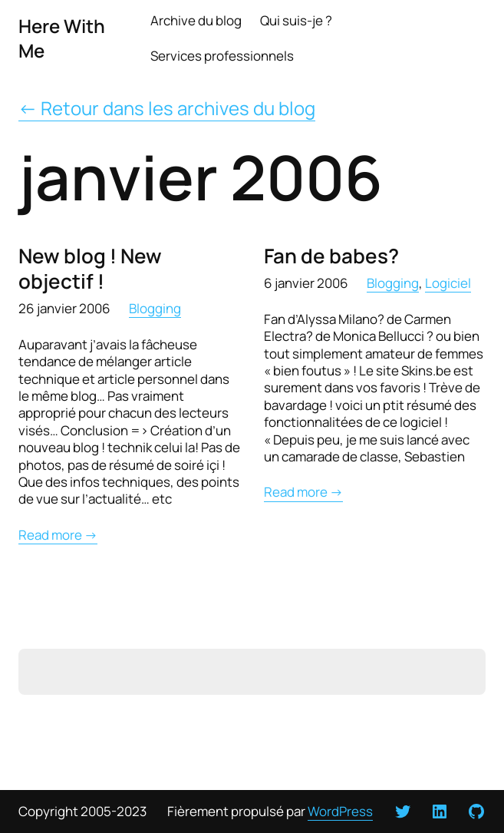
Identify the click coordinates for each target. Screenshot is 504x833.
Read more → (58, 535)
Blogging (155, 308)
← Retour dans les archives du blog (167, 108)
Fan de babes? (331, 256)
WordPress (340, 811)
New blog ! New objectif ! (90, 269)
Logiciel (448, 283)
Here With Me (62, 38)
